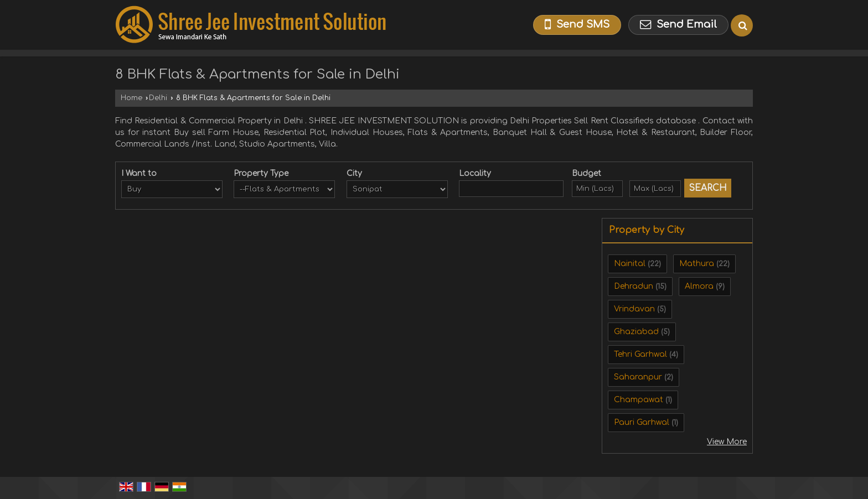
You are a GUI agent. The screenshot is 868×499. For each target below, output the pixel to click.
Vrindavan (634, 309)
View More (727, 442)
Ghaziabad (636, 332)
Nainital (630, 264)
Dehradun (634, 286)
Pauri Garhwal (642, 422)
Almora (699, 286)
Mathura (697, 264)
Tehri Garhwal (640, 354)
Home (131, 98)
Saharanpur (638, 377)
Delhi (158, 98)
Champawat (639, 400)
